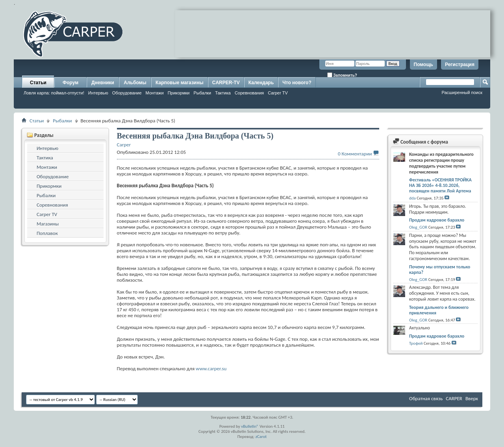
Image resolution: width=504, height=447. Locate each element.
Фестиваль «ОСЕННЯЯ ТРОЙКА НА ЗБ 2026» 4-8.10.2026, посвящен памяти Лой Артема (440, 185)
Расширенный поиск (462, 92)
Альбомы (135, 83)
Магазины (48, 224)
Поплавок (47, 233)
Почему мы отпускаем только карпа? (440, 270)
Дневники (103, 83)
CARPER (454, 398)
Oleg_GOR (418, 227)
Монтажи (155, 93)
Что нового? (297, 83)
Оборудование (127, 93)
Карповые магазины (180, 83)
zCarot (261, 437)
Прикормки (179, 93)
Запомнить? (342, 75)
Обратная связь (426, 398)
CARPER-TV (226, 83)
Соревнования (249, 93)
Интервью (98, 93)
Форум (70, 83)
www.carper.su (211, 368)
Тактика (223, 93)
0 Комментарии (355, 154)
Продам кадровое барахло (437, 220)
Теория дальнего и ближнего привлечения (439, 310)
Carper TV (278, 93)
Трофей (416, 343)
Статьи (38, 83)
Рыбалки (202, 93)
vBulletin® (250, 426)
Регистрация (460, 65)
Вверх (472, 398)
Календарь (261, 83)
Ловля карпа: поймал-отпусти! (54, 93)
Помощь (423, 65)
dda (412, 198)
